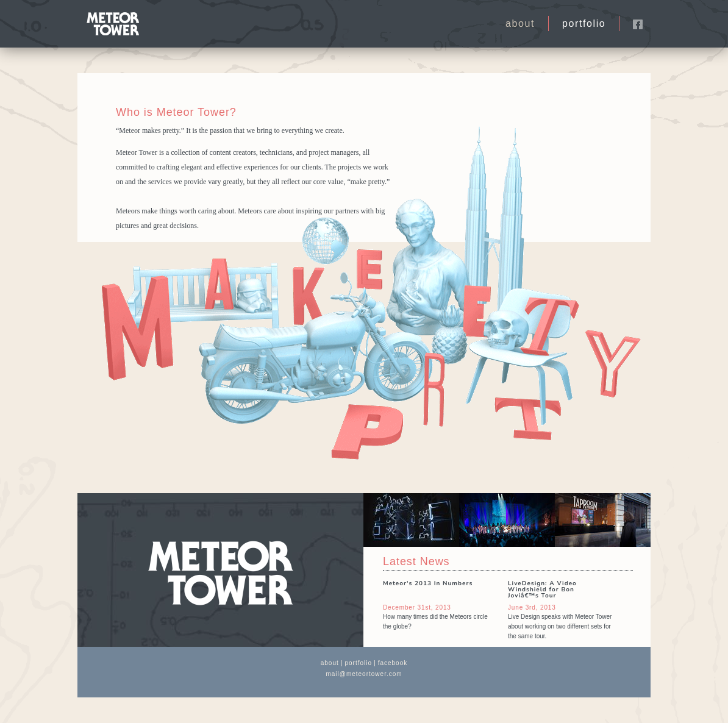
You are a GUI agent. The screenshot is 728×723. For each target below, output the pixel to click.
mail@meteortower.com (364, 674)
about (520, 23)
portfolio (584, 23)
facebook (393, 663)
